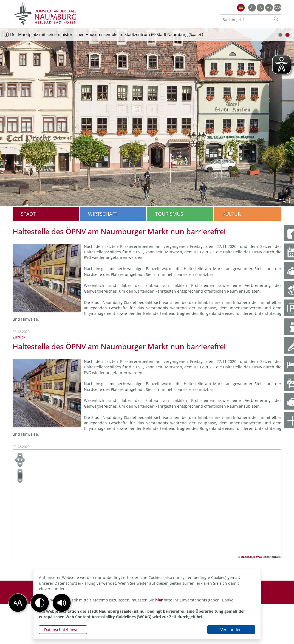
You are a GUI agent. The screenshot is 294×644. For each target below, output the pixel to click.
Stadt (28, 214)
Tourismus (169, 214)
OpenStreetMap (252, 557)
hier (159, 600)
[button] (62, 603)
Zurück (19, 337)
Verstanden (231, 630)
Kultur (232, 214)
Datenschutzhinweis (63, 630)
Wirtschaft (103, 214)
